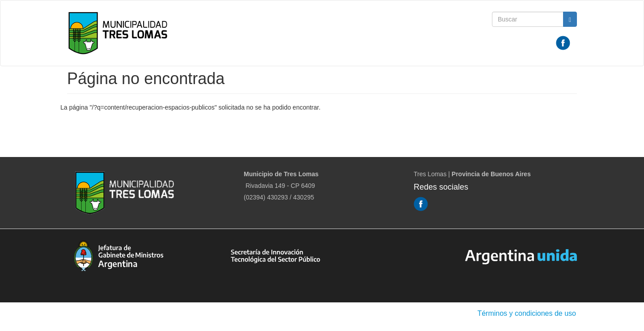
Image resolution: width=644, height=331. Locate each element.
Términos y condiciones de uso (527, 313)
